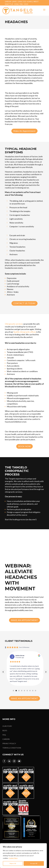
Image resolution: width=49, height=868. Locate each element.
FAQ (4, 735)
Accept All (34, 863)
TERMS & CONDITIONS (12, 748)
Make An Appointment (24, 131)
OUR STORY (7, 726)
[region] (23, 856)
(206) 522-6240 (25, 1)
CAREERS (6, 739)
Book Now (24, 446)
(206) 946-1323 (21, 4)
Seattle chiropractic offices (25, 332)
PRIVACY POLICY (9, 743)
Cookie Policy (13, 858)
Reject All (13, 863)
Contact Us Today (24, 303)
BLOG (5, 730)
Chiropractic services (14, 324)
